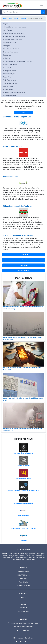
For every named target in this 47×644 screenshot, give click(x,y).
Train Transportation (10, 80)
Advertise (24, 601)
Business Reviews (24, 611)
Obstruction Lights (9, 74)
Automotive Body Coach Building (14, 36)
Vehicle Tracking (9, 86)
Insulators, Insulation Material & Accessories (18, 61)
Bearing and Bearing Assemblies (14, 33)
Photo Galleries (23, 582)
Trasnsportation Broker (11, 83)
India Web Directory (23, 572)
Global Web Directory (23, 575)
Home (5, 19)
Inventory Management (11, 64)
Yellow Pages (23, 579)
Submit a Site (24, 608)
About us (23, 597)
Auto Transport (8, 30)
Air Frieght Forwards (10, 96)
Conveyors (7, 46)
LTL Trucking (7, 68)
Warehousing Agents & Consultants (15, 93)
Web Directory (14, 19)
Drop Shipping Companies (12, 49)
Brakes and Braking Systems (13, 39)
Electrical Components (11, 52)
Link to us (23, 604)
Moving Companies (10, 71)
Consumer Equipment (10, 43)
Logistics (23, 19)
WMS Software (8, 89)
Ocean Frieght (8, 77)
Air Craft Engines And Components (15, 27)
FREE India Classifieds (23, 586)
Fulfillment (7, 58)
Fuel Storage (7, 55)
